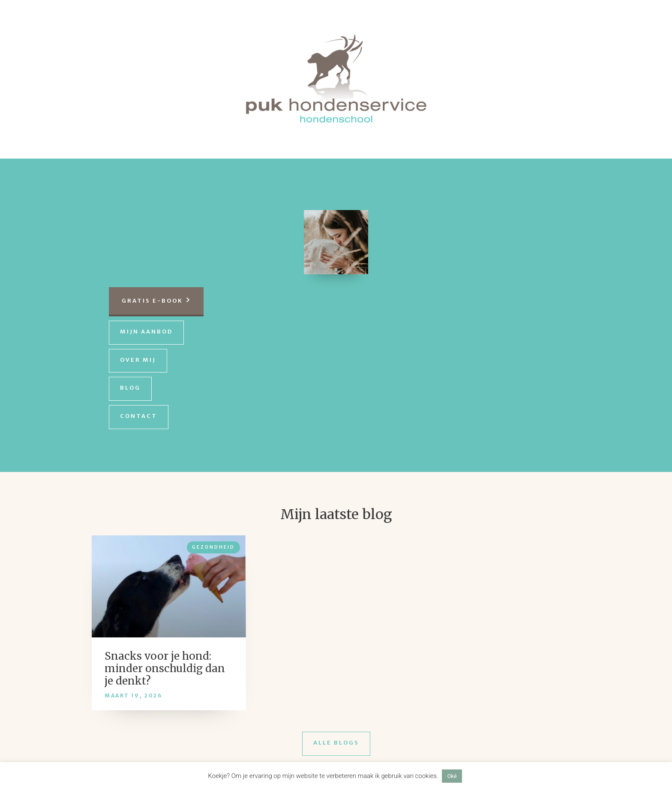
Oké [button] (452, 776)
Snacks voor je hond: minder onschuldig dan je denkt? (165, 668)
